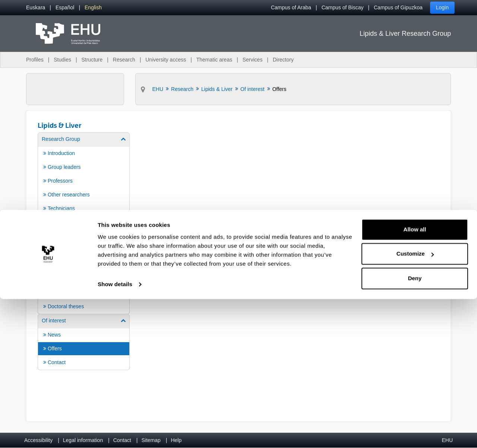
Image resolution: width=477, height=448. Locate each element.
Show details (115, 433)
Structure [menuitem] (92, 60)
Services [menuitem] (253, 60)
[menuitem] (36, 8)
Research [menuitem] (124, 60)
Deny (415, 427)
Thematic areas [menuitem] (214, 60)
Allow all (415, 378)
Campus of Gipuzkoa (398, 7)
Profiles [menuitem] (35, 60)
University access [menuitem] (166, 60)
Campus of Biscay (343, 7)
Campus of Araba (291, 7)
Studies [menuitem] (62, 60)
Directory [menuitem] (283, 60)
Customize (415, 403)
